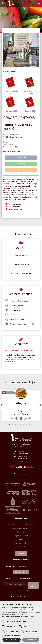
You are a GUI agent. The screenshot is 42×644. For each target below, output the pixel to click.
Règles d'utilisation (21, 536)
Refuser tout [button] (31, 640)
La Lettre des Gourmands (21, 529)
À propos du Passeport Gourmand (21, 525)
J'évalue (21, 164)
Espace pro (21, 532)
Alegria (21, 403)
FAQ (21, 539)
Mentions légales (21, 543)
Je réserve (21, 158)
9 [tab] (32, 424)
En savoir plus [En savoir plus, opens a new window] (20, 614)
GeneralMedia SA (21, 446)
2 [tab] (12, 424)
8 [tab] (29, 424)
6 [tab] (24, 424)
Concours (21, 553)
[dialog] (21, 622)
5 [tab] (21, 424)
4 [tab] (18, 424)
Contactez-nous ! (21, 572)
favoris (21, 170)
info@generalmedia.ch (21, 461)
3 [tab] (15, 424)
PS (8, 36)
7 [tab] (26, 424)
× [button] (39, 603)
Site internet (9, 145)
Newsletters (21, 547)
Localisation (9, 142)
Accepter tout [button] (12, 640)
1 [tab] (10, 424)
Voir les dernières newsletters (21, 591)
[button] (21, 616)
